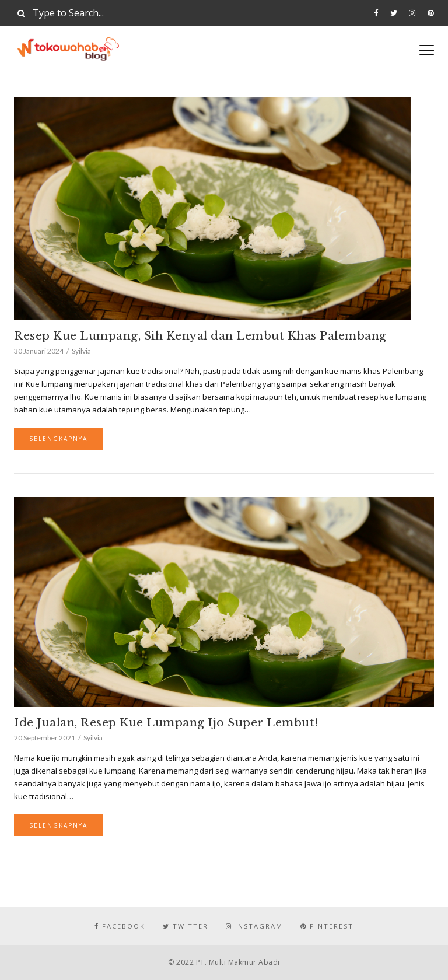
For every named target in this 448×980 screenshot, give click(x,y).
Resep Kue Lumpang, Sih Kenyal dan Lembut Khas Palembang (200, 336)
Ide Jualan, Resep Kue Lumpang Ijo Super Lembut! (166, 722)
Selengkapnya (58, 439)
